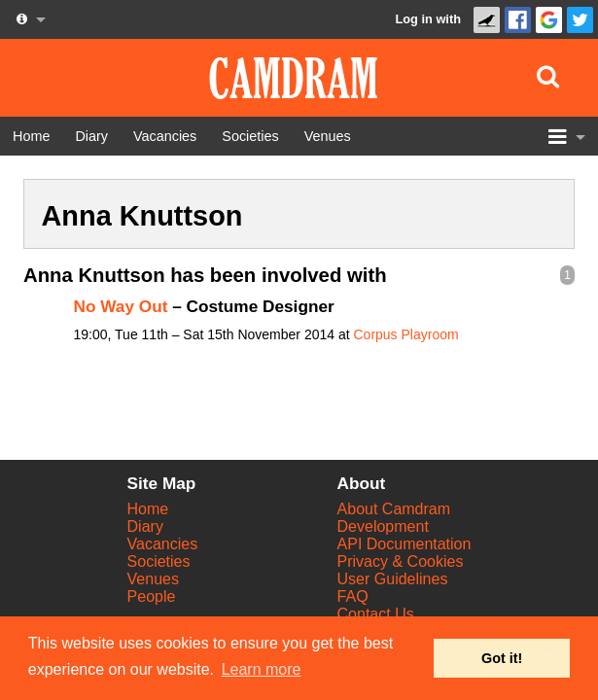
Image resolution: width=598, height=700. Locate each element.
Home (148, 509)
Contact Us (376, 614)
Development (383, 526)
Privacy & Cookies (401, 561)
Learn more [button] (262, 669)
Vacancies (163, 544)
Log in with (428, 19)
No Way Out (121, 306)
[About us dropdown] (29, 19)
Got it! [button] (502, 658)
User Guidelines (393, 579)
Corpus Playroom (405, 334)
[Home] (31, 136)
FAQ (353, 596)
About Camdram (394, 509)
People (152, 596)
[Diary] (91, 136)
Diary (145, 526)
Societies (159, 561)
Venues (153, 579)
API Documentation (405, 544)
